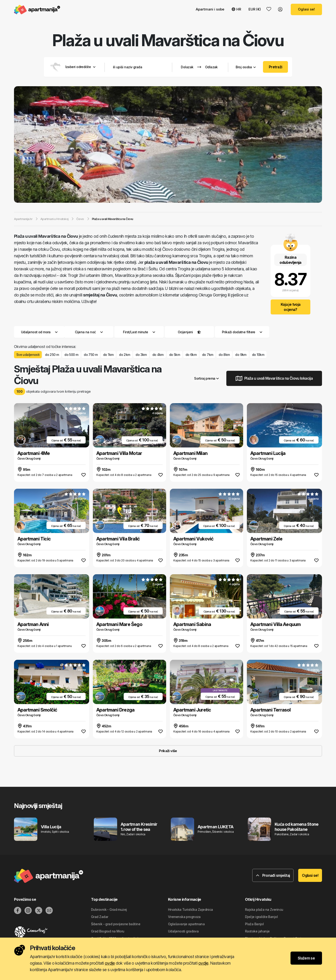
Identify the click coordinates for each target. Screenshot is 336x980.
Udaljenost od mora (39, 332)
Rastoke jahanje (257, 931)
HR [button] (236, 9)
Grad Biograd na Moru (108, 931)
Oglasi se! (306, 9)
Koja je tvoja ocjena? (291, 307)
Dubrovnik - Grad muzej (109, 910)
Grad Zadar (100, 917)
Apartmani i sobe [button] (210, 9)
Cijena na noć (89, 332)
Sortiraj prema (206, 378)
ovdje (110, 963)
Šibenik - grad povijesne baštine (116, 924)
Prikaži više (168, 751)
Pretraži (276, 67)
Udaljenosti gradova (183, 931)
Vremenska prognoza (184, 917)
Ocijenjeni (185, 332)
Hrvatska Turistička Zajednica (191, 910)
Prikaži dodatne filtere (242, 332)
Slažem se (306, 958)
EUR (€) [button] (255, 9)
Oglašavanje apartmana (186, 924)
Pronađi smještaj (273, 875)
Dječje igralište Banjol (261, 917)
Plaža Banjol (254, 924)
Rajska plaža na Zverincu (264, 910)
